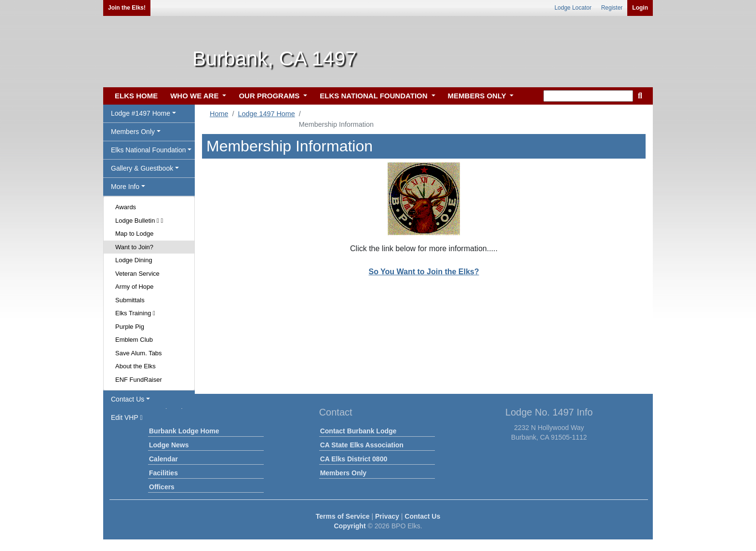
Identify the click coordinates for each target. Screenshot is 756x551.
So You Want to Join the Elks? (424, 272)
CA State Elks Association (362, 445)
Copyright (350, 526)
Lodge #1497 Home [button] (141, 113)
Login (640, 8)
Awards (126, 207)
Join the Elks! (127, 8)
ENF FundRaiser (139, 380)
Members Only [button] (133, 132)
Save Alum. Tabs (139, 353)
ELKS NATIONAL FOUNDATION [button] (375, 96)
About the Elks (135, 366)
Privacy (387, 516)
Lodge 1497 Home (266, 114)
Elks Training (135, 313)
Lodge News (169, 445)
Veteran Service (137, 274)
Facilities (163, 473)
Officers (162, 487)
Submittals (130, 300)
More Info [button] (125, 187)
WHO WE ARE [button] (195, 96)
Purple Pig (130, 327)
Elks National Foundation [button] (148, 150)
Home (219, 114)
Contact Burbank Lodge (358, 431)
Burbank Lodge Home (184, 431)
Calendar (163, 459)
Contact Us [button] (128, 399)
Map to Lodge (135, 234)
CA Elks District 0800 (354, 459)
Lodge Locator (573, 8)
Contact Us (422, 516)
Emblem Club (134, 340)
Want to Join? (134, 247)
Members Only (343, 473)
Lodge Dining (134, 260)
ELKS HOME (136, 96)
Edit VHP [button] (127, 417)
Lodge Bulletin (139, 221)
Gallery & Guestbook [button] (142, 168)
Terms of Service (343, 516)
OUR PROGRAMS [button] (270, 96)
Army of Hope (134, 287)
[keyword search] (588, 96)
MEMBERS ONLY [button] (478, 96)
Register (612, 8)
